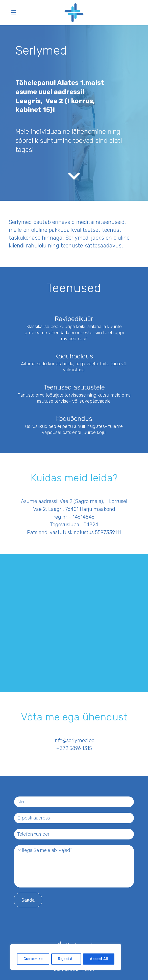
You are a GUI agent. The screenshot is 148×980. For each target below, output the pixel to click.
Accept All (99, 959)
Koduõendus (74, 419)
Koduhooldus (74, 356)
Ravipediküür (74, 319)
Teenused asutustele (74, 387)
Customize (33, 959)
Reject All (66, 959)
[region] (66, 957)
